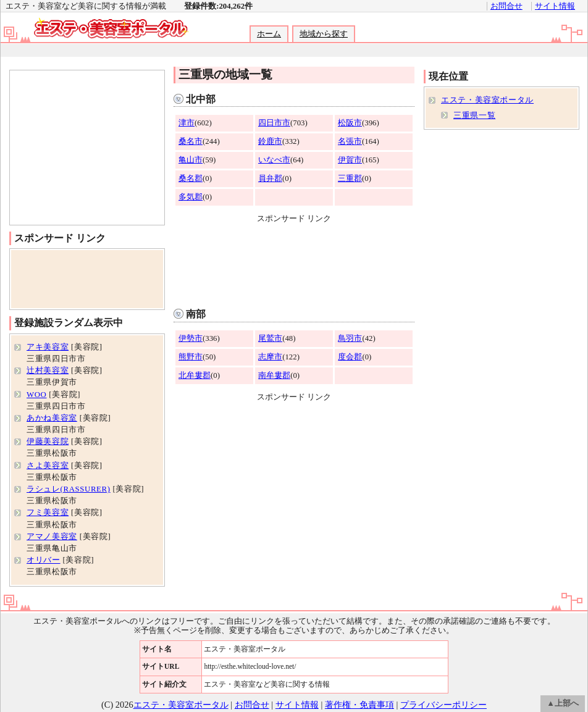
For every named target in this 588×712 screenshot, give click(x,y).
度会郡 (350, 357)
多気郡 (191, 197)
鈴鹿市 (270, 141)
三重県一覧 (474, 115)
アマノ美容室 (52, 537)
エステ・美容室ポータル (487, 100)
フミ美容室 (48, 513)
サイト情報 (555, 6)
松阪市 (350, 123)
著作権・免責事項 (359, 705)
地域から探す (324, 34)
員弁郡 (270, 178)
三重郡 (350, 178)
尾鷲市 (270, 338)
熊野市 (191, 357)
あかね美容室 (52, 418)
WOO (36, 395)
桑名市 (191, 141)
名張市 (350, 141)
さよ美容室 (48, 466)
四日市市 (274, 123)
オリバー (44, 560)
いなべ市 (274, 160)
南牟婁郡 (274, 375)
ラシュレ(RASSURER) (69, 489)
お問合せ (506, 6)
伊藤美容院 (48, 442)
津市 (187, 123)
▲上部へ (563, 703)
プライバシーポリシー (443, 705)
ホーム (269, 34)
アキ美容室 (48, 347)
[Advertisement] (294, 263)
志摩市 (270, 357)
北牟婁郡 (195, 375)
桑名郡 (191, 178)
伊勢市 (191, 338)
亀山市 (191, 160)
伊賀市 (350, 160)
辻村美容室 (48, 371)
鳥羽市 (350, 338)
